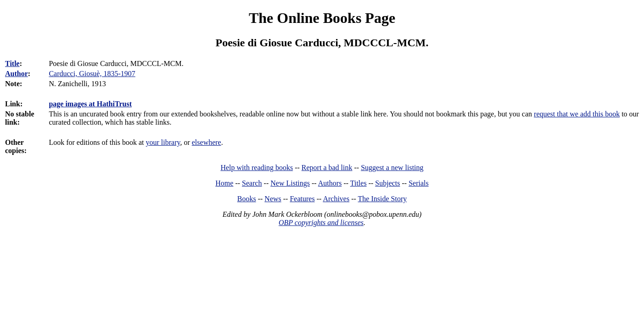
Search (252, 183)
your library (163, 142)
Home (224, 183)
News (273, 199)
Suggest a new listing (392, 168)
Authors (330, 183)
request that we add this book (577, 114)
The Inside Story (383, 199)
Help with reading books (257, 168)
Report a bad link (327, 168)
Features (302, 199)
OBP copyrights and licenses (321, 223)
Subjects (387, 183)
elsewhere (207, 142)
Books (247, 199)
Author (17, 74)
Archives (336, 199)
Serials (419, 183)
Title (12, 63)
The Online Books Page (322, 18)
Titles (358, 183)
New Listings (290, 183)
